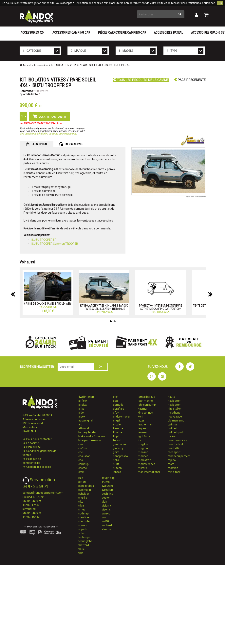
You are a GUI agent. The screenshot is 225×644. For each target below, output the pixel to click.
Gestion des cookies (39, 467)
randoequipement (179, 456)
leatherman (145, 424)
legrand (143, 428)
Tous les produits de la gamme (141, 80)
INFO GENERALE (71, 144)
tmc (81, 553)
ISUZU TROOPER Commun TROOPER (55, 244)
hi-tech (117, 468)
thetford (84, 545)
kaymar (143, 409)
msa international (149, 472)
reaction (173, 468)
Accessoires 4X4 (33, 33)
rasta (171, 464)
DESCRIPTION (37, 144)
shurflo (83, 498)
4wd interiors (86, 397)
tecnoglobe (85, 541)
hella (116, 460)
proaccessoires (177, 440)
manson (143, 452)
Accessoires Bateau (169, 33)
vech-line (108, 494)
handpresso (120, 456)
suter (82, 533)
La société (33, 443)
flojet (116, 436)
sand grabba (86, 486)
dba (115, 401)
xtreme (106, 529)
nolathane (174, 413)
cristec (83, 468)
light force (144, 436)
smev (82, 510)
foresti (117, 440)
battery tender (87, 432)
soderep (84, 513)
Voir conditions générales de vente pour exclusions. (48, 134)
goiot (116, 452)
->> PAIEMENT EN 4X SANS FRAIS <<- (41, 123)
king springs (145, 413)
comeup (84, 464)
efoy (116, 413)
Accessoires (41, 65)
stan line (84, 517)
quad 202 (174, 448)
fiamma (118, 428)
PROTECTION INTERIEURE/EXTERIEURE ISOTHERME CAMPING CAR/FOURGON (160, 307)
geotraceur (120, 444)
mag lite (143, 444)
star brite (84, 521)
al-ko (81, 409)
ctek (81, 472)
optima (172, 424)
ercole (117, 424)
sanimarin (85, 490)
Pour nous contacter (39, 439)
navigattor (174, 401)
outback (173, 428)
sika (81, 502)
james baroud (147, 397)
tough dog (108, 478)
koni (141, 417)
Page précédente (190, 80)
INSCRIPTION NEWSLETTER (37, 367)
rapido (172, 460)
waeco (106, 513)
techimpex (85, 537)
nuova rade (175, 417)
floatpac (118, 432)
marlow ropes (147, 464)
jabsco (117, 472)
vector (106, 498)
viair (104, 502)
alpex (82, 417)
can (81, 444)
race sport (174, 452)
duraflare (119, 409)
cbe (81, 452)
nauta (171, 397)
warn (105, 517)
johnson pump (147, 405)
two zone (108, 486)
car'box (83, 448)
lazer (141, 420)
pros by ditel (175, 444)
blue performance (90, 440)
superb (83, 529)
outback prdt (176, 432)
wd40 (105, 521)
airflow (83, 401)
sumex (83, 525)
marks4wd (145, 460)
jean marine (145, 401)
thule (82, 549)
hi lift (116, 464)
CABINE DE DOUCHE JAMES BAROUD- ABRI (48, 304)
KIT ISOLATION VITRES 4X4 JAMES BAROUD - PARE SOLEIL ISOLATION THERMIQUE (104, 307)
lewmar (143, 432)
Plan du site (34, 447)
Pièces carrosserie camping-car (122, 33)
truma (106, 482)
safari (82, 482)
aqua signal (85, 420)
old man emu (176, 420)
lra (140, 440)
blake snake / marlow (92, 436)
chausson (84, 456)
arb (80, 424)
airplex (83, 405)
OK (220, 3)
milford (142, 468)
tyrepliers (108, 490)
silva (81, 506)
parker (172, 436)
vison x (106, 510)
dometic (118, 405)
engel (116, 420)
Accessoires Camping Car (71, 33)
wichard (107, 525)
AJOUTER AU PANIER (49, 116)
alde (81, 413)
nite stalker (175, 409)
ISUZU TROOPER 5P (44, 240)
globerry (118, 448)
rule (81, 478)
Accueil (25, 65)
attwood (84, 428)
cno (81, 460)
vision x (106, 506)
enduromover (122, 417)
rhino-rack (174, 472)
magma (143, 448)
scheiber (84, 494)
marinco (143, 456)
